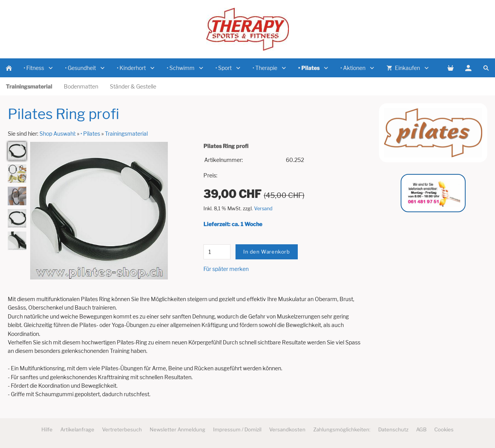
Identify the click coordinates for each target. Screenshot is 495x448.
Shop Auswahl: (58, 134)
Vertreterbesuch (122, 429)
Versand (263, 209)
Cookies (444, 429)
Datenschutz (393, 429)
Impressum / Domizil (237, 429)
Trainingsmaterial (126, 134)
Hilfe (47, 429)
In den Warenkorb (267, 252)
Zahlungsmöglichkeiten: (342, 429)
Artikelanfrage (77, 429)
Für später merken (226, 269)
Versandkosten (287, 429)
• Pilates (90, 134)
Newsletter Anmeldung (178, 429)
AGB (421, 429)
